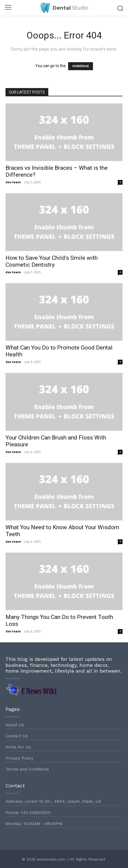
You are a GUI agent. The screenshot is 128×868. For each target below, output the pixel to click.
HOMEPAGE (81, 66)
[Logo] (64, 8)
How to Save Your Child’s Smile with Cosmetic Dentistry (52, 261)
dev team (13, 182)
